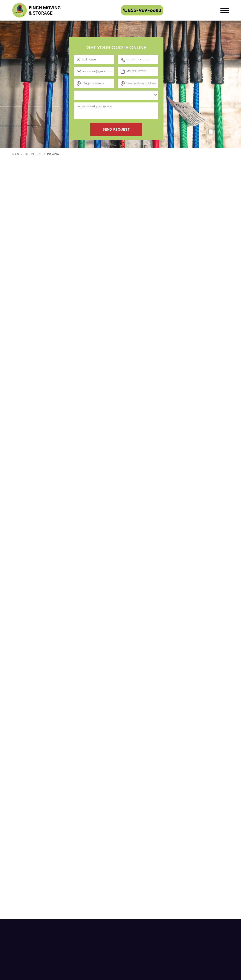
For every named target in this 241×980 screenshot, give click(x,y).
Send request (120, 129)
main (16, 154)
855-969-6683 (142, 10)
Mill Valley (33, 154)
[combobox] (120, 95)
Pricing (53, 154)
